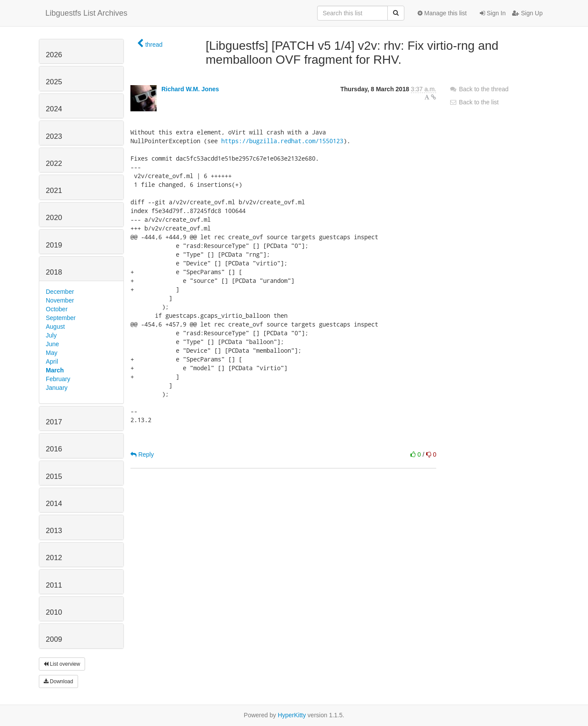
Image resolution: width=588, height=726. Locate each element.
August (55, 327)
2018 (54, 272)
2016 (54, 449)
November (60, 300)
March (55, 370)
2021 (54, 191)
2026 (54, 55)
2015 (54, 477)
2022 (54, 163)
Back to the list (474, 102)
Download (58, 681)
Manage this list (442, 13)
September (61, 318)
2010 (54, 612)
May (51, 353)
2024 (54, 109)
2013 (54, 531)
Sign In (493, 13)
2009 (54, 639)
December (60, 292)
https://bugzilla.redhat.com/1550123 (282, 141)
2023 (54, 136)
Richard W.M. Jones (190, 89)
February (58, 379)
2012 (54, 558)
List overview (62, 664)
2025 (54, 82)
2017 (54, 422)
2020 (54, 218)
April (52, 361)
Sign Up (527, 13)
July (51, 335)
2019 (54, 245)
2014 (54, 504)
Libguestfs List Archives (86, 13)
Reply (142, 454)
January (57, 388)
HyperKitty (292, 715)
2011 (54, 585)
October (57, 309)
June (52, 344)
